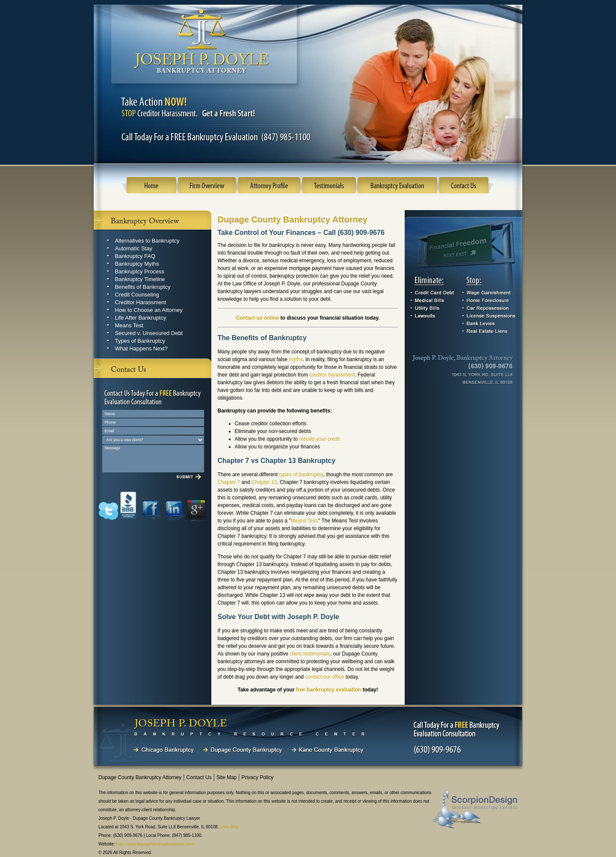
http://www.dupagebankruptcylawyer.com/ (156, 844)
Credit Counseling (137, 295)
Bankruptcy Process (140, 271)
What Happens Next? (142, 348)
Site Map (227, 777)
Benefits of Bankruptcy (143, 287)
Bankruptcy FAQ (135, 256)
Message (153, 459)
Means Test (129, 325)
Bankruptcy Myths (137, 264)
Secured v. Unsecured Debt (149, 333)
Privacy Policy (257, 777)
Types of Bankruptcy (140, 341)
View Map (229, 827)
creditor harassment (332, 375)
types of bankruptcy (301, 474)
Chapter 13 (264, 482)
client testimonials (310, 654)
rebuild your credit (319, 439)
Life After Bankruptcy (141, 318)
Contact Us (199, 777)
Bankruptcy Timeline (140, 279)
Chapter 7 (229, 482)
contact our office (324, 677)
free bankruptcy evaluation (329, 690)
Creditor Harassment (141, 302)
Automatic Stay (134, 248)
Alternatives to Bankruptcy (147, 241)
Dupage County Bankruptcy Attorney (140, 777)
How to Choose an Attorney (149, 310)
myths (296, 359)
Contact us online (258, 318)
